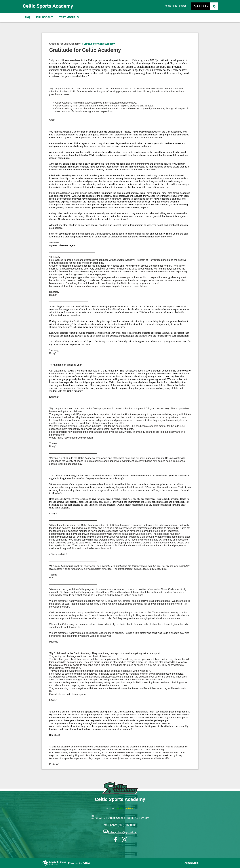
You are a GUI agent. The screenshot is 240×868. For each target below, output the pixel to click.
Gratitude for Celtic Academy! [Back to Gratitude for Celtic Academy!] (65, 44)
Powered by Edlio (79, 863)
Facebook (115, 840)
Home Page (171, 6)
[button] (69, 17)
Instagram (125, 840)
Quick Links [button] (206, 6)
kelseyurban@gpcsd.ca (122, 832)
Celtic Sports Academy (48, 6)
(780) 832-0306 (127, 825)
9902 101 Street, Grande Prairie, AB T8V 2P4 (122, 818)
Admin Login (190, 863)
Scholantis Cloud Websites (54, 863)
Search (183, 6)
